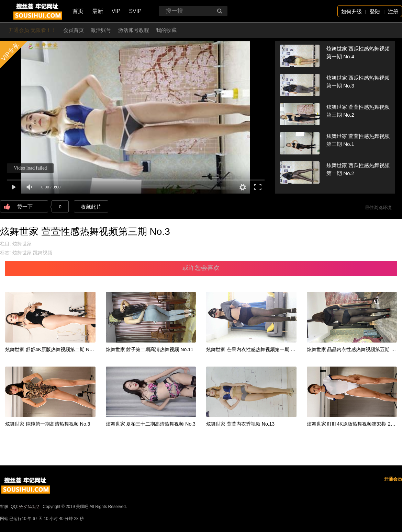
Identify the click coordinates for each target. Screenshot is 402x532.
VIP (116, 11)
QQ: (25, 507)
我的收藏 (166, 30)
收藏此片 (91, 207)
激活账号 (101, 30)
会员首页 (74, 30)
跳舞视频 (43, 253)
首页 (78, 11)
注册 (393, 11)
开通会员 (393, 479)
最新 (98, 11)
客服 (4, 507)
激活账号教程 (134, 30)
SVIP (135, 11)
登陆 (375, 11)
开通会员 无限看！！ (32, 30)
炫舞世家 (22, 244)
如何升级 (351, 11)
